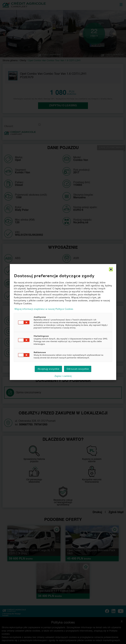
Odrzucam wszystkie (78, 369)
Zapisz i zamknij (63, 376)
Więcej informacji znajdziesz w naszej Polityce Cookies (44, 309)
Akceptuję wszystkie (48, 369)
